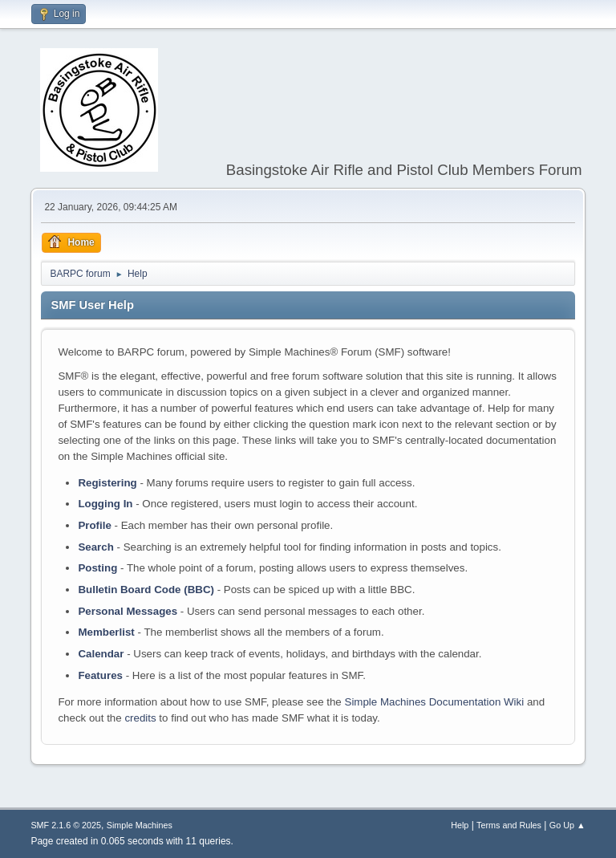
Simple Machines (140, 825)
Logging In (105, 504)
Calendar (101, 654)
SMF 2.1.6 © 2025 (66, 825)
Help (460, 825)
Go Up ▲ (567, 825)
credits (140, 718)
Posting (97, 568)
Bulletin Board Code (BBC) (146, 590)
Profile (94, 525)
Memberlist (106, 632)
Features (100, 675)
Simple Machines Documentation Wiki (435, 702)
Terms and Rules (509, 825)
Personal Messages (128, 611)
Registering (107, 483)
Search (95, 547)
